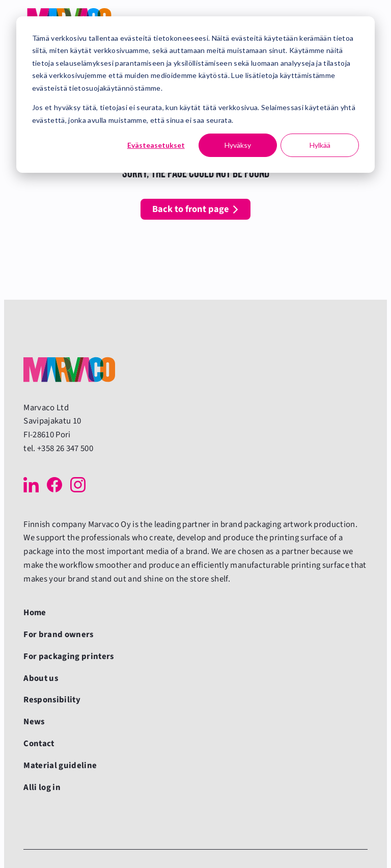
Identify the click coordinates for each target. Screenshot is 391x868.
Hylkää (320, 145)
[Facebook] (54, 485)
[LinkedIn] (31, 485)
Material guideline (60, 766)
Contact (39, 744)
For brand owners (58, 635)
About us (41, 678)
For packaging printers (68, 656)
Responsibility (52, 700)
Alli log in (42, 787)
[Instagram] (78, 485)
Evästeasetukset (156, 145)
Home (35, 613)
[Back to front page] (69, 370)
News (34, 722)
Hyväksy (238, 145)
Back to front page (191, 209)
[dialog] (195, 95)
